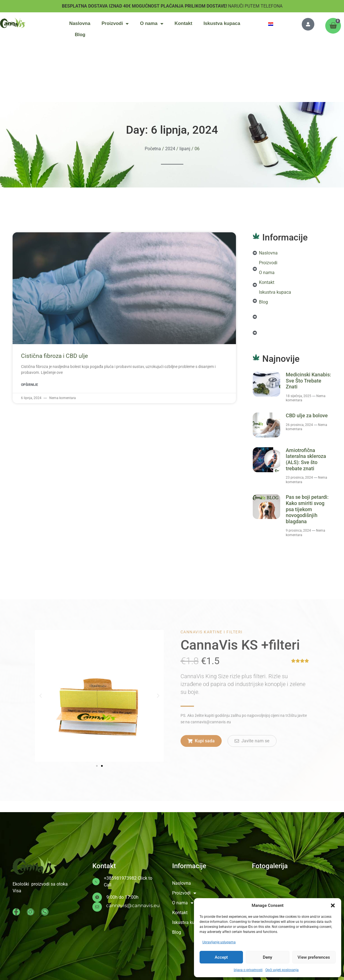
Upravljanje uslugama (219, 942)
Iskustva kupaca (222, 23)
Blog (80, 35)
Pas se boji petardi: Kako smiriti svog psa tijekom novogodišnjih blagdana (307, 509)
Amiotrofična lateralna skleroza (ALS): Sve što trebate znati (306, 459)
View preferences (314, 957)
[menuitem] (271, 24)
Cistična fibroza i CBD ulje (54, 356)
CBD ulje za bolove (307, 415)
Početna (153, 149)
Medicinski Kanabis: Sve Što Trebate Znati (308, 381)
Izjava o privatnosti (248, 970)
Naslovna (80, 23)
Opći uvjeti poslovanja (282, 970)
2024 (170, 149)
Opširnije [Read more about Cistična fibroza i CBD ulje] (30, 385)
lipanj (185, 149)
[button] (333, 905)
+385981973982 (120, 878)
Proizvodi (115, 24)
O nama (152, 24)
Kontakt (183, 23)
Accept (221, 957)
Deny (267, 957)
